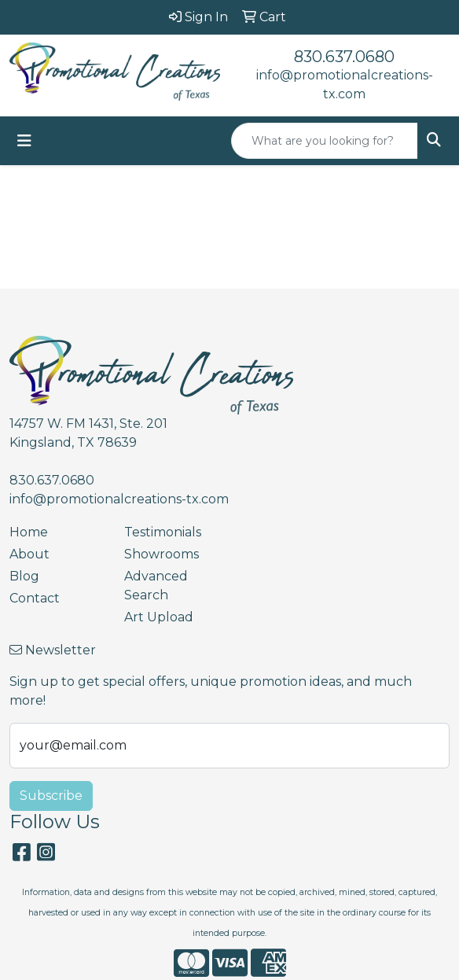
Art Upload (159, 617)
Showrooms (162, 554)
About (29, 554)
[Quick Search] (325, 141)
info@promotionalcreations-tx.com (119, 499)
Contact (35, 598)
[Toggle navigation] (24, 141)
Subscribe (51, 796)
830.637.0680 (344, 57)
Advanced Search (156, 586)
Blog (24, 576)
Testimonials (163, 532)
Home (29, 532)
